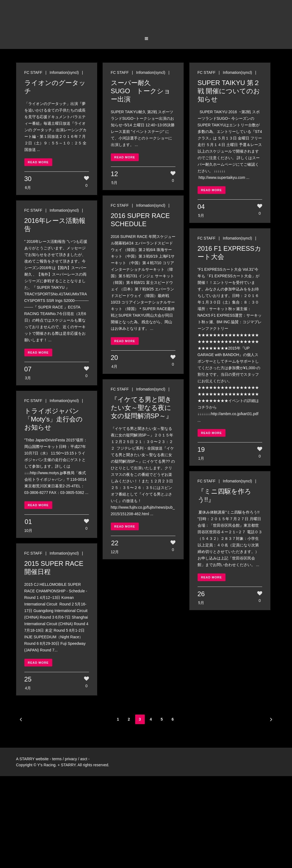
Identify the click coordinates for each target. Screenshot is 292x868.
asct (84, 759)
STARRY (27, 759)
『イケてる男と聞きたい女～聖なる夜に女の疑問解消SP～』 (142, 408)
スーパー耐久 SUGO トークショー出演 (141, 91)
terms (57, 759)
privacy (71, 759)
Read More (38, 162)
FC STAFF (33, 72)
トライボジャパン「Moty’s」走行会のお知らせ (54, 419)
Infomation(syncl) (64, 72)
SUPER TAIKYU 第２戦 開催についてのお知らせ (229, 91)
